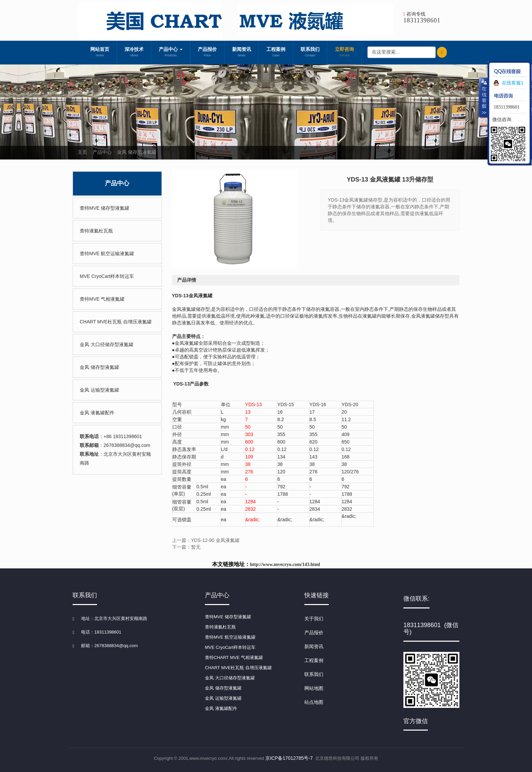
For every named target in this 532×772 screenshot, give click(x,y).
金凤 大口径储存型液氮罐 (107, 344)
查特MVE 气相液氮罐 (102, 299)
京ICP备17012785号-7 (289, 758)
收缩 (483, 97)
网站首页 (100, 53)
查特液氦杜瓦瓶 (96, 231)
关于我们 (314, 619)
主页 (82, 152)
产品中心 (171, 53)
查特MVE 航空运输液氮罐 (107, 253)
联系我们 (310, 53)
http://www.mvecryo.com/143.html (285, 564)
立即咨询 (344, 53)
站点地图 (314, 702)
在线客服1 (513, 83)
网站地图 (314, 688)
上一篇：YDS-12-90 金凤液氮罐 (206, 540)
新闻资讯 (242, 53)
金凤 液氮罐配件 (97, 413)
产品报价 (207, 53)
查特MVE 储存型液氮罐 (104, 208)
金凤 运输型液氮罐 (99, 390)
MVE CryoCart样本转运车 (107, 276)
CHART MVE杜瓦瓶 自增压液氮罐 (116, 322)
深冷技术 (134, 53)
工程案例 (276, 53)
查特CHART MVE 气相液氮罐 (234, 657)
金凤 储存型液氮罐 (137, 152)
